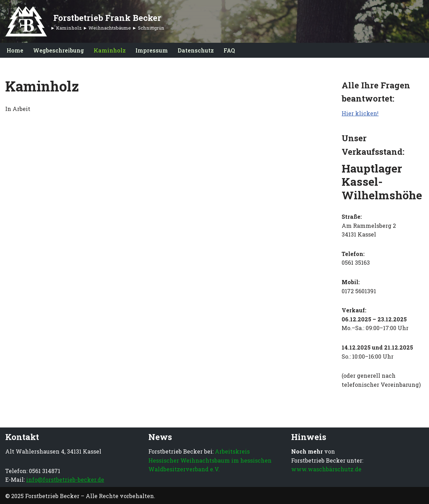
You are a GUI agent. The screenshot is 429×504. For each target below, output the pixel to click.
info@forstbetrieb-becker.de (65, 479)
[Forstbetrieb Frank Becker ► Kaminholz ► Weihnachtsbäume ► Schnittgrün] (85, 21)
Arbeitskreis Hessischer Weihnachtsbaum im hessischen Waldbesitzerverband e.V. (210, 460)
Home (15, 50)
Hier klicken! (360, 113)
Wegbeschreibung (58, 50)
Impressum (152, 50)
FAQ (229, 50)
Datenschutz (196, 50)
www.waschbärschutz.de (326, 469)
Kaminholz (110, 50)
